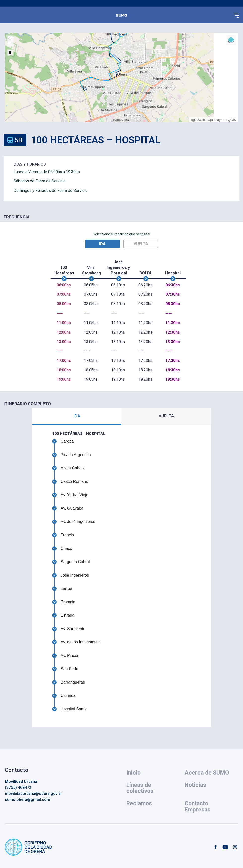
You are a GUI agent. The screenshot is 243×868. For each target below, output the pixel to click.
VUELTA (166, 416)
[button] (236, 15)
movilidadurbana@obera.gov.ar (33, 794)
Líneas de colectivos (140, 788)
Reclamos (139, 803)
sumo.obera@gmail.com (28, 799)
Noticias (195, 785)
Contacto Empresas (197, 806)
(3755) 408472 (18, 788)
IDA (77, 416)
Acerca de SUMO (207, 773)
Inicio (134, 773)
